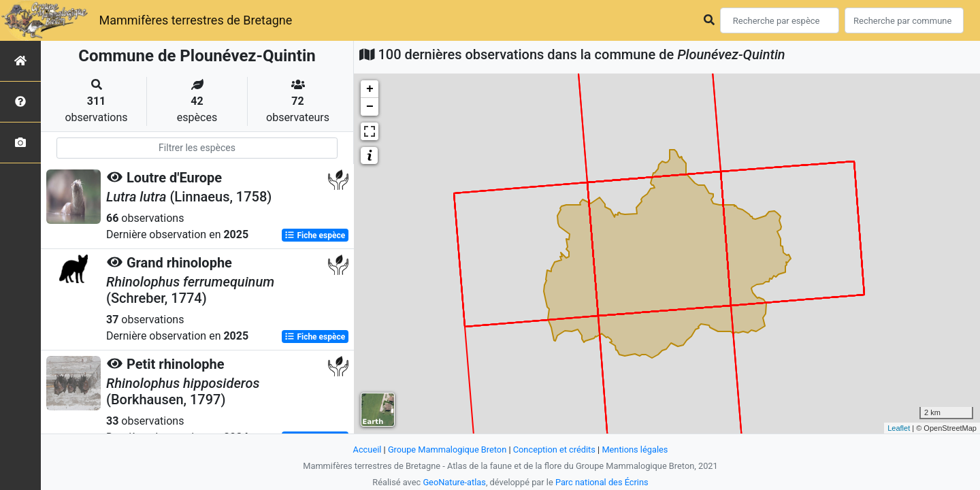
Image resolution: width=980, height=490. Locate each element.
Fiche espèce (315, 235)
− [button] (370, 107)
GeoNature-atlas (454, 482)
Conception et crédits (554, 450)
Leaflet (899, 428)
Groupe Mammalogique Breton (447, 450)
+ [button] (370, 89)
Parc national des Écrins (602, 482)
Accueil (367, 450)
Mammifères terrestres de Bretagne (195, 20)
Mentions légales (635, 450)
